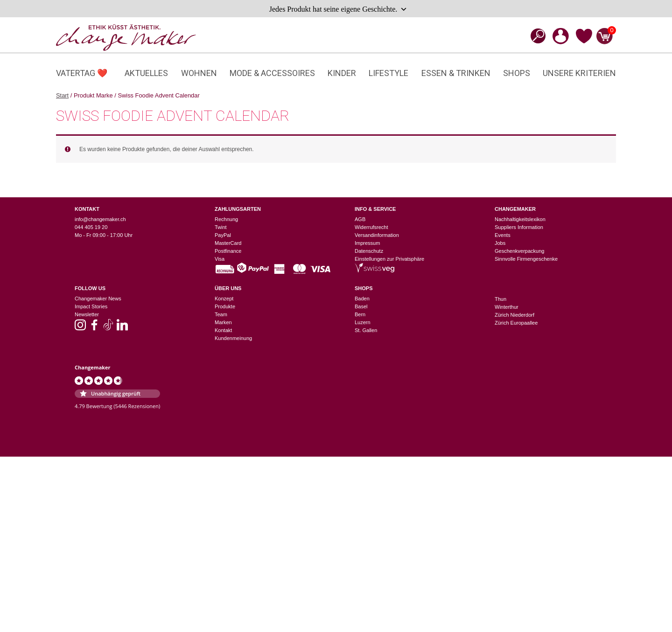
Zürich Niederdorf (514, 315)
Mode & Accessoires (272, 73)
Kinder (342, 73)
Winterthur (507, 307)
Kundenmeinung (233, 338)
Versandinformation (377, 235)
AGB (360, 219)
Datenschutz (369, 251)
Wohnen (199, 73)
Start (62, 95)
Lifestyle (388, 73)
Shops (517, 73)
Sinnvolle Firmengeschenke (526, 259)
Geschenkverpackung (519, 251)
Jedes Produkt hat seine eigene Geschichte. (339, 9)
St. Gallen (366, 330)
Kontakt (223, 330)
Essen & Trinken (456, 73)
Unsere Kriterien (579, 73)
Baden (362, 299)
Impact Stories (91, 306)
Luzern (363, 322)
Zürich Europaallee (516, 323)
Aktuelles (146, 73)
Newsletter (87, 314)
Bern (360, 314)
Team (221, 314)
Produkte (225, 306)
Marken (223, 322)
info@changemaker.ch (100, 219)
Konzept (224, 299)
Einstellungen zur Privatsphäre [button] (389, 259)
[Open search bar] (535, 36)
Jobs (500, 243)
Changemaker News (98, 299)
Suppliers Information (519, 227)
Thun (500, 299)
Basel (361, 306)
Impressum (367, 243)
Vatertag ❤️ (82, 73)
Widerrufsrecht (371, 227)
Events (503, 235)
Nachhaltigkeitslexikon (520, 219)
